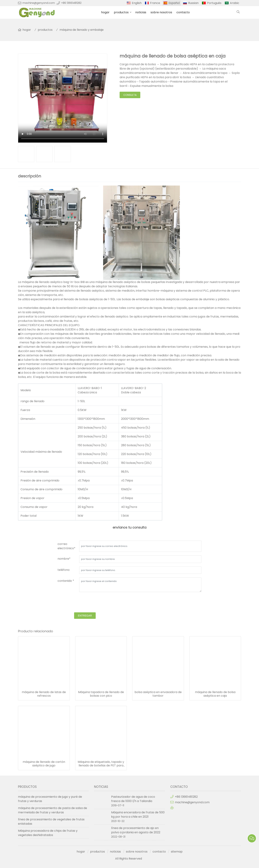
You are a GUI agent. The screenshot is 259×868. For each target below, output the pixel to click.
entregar (85, 616)
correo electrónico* (66, 546)
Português (214, 3)
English (137, 3)
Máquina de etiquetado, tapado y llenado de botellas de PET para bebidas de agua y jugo (101, 764)
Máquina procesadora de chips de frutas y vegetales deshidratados (48, 833)
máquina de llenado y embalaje (82, 30)
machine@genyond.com (39, 3)
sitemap (177, 852)
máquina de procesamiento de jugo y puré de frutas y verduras (50, 799)
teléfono (64, 570)
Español (174, 3)
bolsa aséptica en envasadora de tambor (158, 694)
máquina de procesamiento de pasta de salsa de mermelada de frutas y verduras (53, 810)
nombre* (64, 559)
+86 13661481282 (71, 3)
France (155, 3)
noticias (141, 12)
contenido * (66, 581)
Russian (193, 3)
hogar (105, 12)
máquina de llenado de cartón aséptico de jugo (44, 764)
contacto (183, 12)
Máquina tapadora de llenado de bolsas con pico (101, 694)
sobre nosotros (161, 12)
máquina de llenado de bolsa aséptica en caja (215, 694)
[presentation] (85, 603)
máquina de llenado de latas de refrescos (44, 694)
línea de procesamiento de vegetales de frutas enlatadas (51, 822)
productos (121, 12)
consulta (130, 95)
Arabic (235, 3)
